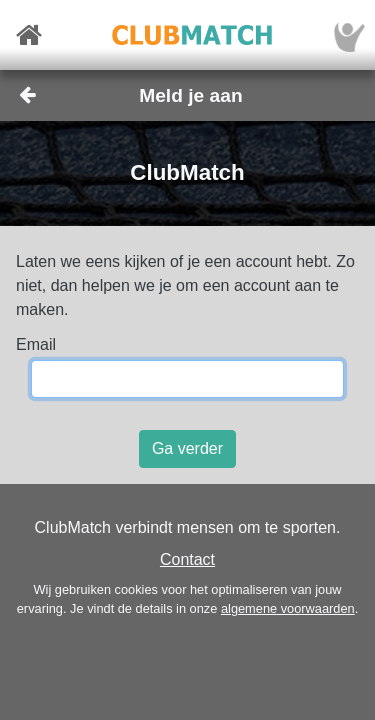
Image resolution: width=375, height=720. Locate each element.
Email (36, 344)
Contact (187, 559)
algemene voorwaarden (288, 608)
